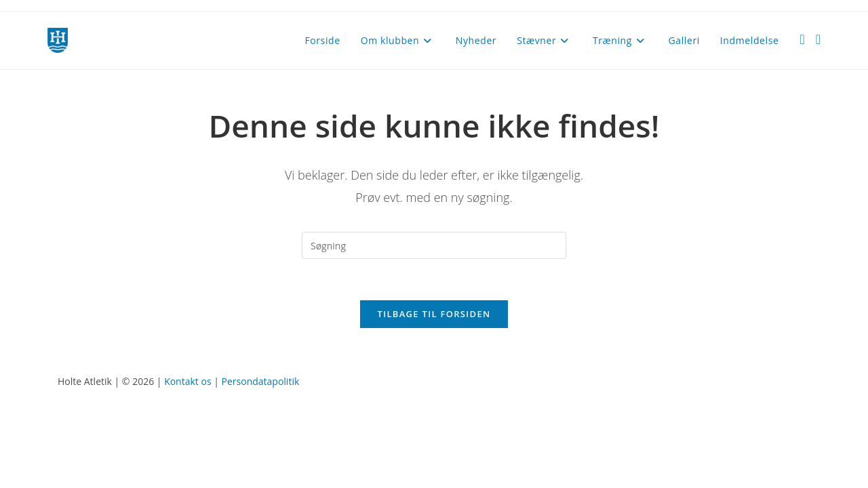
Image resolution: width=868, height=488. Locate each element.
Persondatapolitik (261, 381)
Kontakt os (188, 381)
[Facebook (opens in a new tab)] (802, 39)
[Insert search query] (434, 245)
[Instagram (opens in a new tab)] (818, 39)
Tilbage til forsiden (434, 314)
